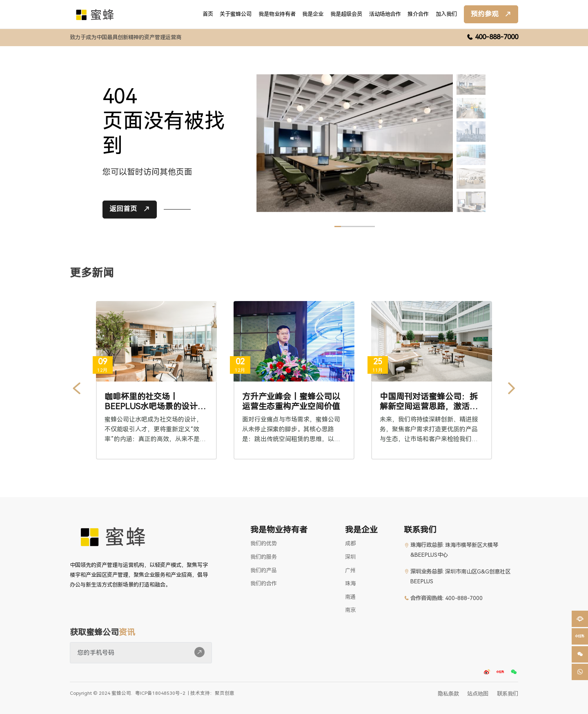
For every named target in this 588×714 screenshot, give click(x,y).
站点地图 (478, 694)
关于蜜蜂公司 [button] (236, 14)
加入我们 (446, 14)
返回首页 (123, 213)
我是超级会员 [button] (346, 14)
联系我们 (508, 694)
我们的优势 (264, 543)
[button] (580, 636)
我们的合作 (264, 583)
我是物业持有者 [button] (277, 14)
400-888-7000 (497, 37)
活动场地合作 (385, 14)
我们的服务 (264, 557)
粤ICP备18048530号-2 (160, 693)
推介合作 (418, 14)
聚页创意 (225, 693)
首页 (208, 14)
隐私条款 (448, 694)
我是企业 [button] (313, 14)
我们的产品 (264, 570)
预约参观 (485, 14)
